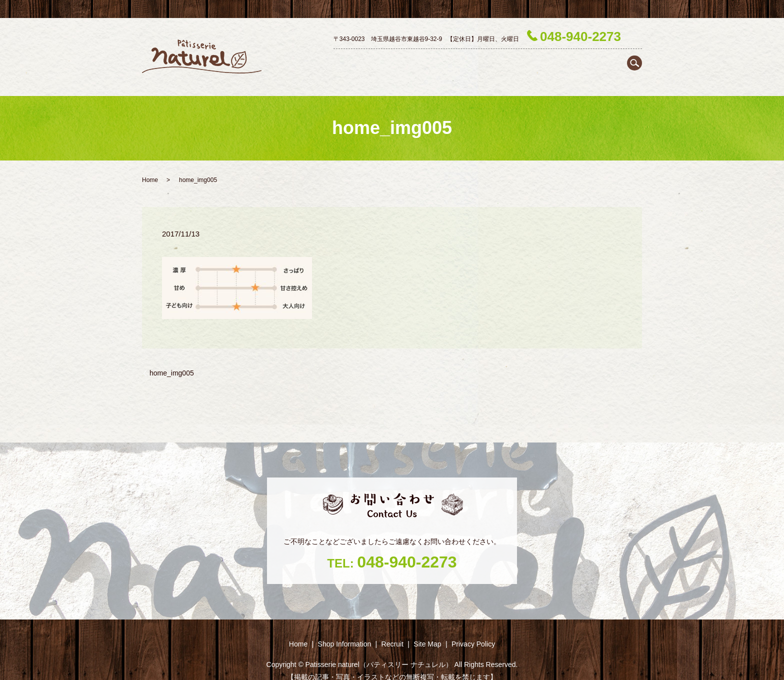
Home (337, 61)
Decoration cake (448, 61)
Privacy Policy (473, 626)
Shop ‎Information (384, 61)
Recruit (630, 61)
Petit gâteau (504, 61)
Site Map (427, 626)
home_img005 (172, 355)
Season (597, 61)
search (634, 35)
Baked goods (554, 61)
